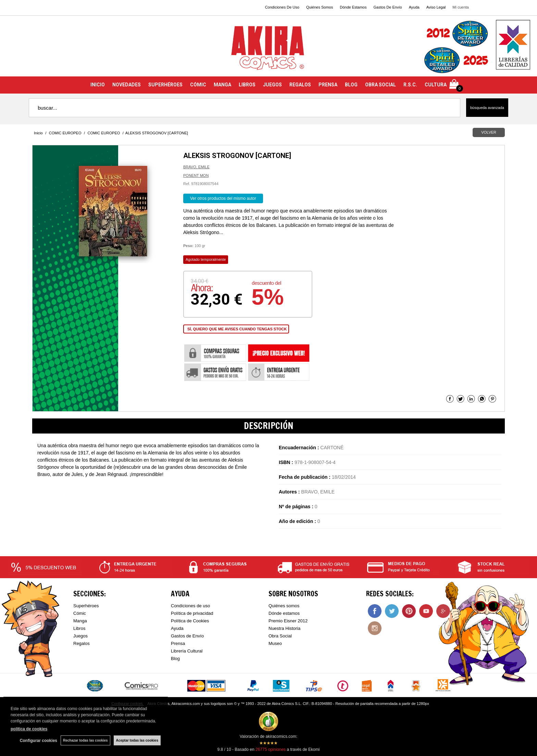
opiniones (271, 749)
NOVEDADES (127, 85)
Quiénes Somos (320, 7)
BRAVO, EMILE (196, 167)
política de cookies (29, 729)
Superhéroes (86, 606)
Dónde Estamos (353, 7)
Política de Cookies (190, 621)
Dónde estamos (284, 613)
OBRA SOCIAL (380, 85)
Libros (79, 628)
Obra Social (280, 636)
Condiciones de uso (190, 606)
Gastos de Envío (187, 636)
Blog (175, 659)
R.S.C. (410, 85)
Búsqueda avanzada (487, 108)
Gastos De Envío (388, 7)
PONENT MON (196, 175)
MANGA (222, 85)
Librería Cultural (187, 651)
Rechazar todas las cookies (85, 740)
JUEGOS (272, 85)
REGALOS (300, 85)
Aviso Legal (436, 7)
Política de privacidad (192, 613)
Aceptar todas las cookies (137, 740)
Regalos (82, 643)
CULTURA (436, 85)
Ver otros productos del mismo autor (223, 198)
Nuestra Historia (284, 628)
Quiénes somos (284, 606)
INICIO (98, 85)
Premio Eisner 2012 (288, 621)
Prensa (178, 643)
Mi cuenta (461, 7)
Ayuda (414, 7)
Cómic (80, 613)
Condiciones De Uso (282, 7)
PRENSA (328, 85)
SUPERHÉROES (165, 85)
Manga (80, 621)
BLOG (351, 85)
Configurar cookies (39, 741)
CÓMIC (198, 85)
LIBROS (247, 85)
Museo (275, 643)
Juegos (80, 636)
